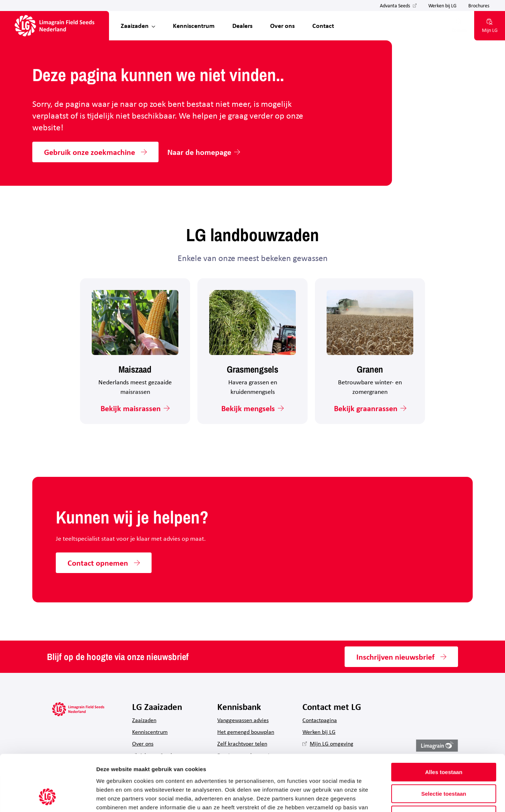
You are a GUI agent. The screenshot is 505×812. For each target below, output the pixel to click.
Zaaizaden (135, 26)
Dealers (242, 26)
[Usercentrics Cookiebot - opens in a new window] (48, 798)
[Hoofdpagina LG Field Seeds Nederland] (55, 26)
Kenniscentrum (194, 26)
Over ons (282, 26)
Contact (323, 26)
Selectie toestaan (444, 744)
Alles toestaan (444, 722)
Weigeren (444, 765)
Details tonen (397, 797)
